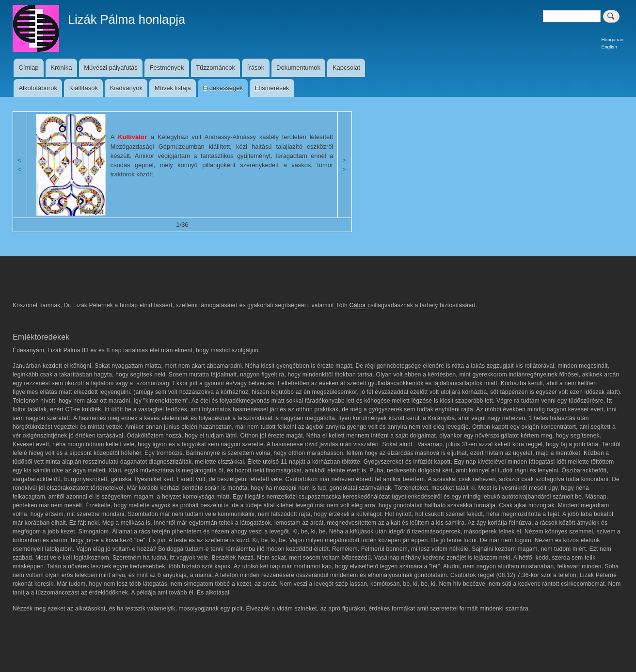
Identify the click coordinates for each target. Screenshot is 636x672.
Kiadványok (126, 88)
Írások (256, 68)
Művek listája (173, 88)
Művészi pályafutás (111, 68)
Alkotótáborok (38, 88)
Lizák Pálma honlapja (127, 19)
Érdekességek (223, 88)
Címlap (28, 68)
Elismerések (272, 88)
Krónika (61, 68)
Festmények (167, 68)
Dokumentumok (298, 68)
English (609, 47)
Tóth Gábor (351, 305)
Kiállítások (84, 88)
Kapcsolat (346, 68)
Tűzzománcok (215, 68)
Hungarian (612, 39)
